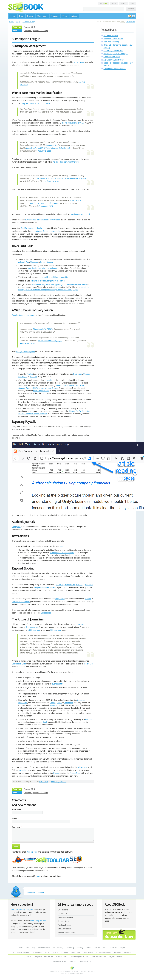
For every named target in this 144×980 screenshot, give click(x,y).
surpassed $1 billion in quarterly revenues (42, 220)
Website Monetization (67, 933)
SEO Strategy (37, 952)
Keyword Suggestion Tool (79, 957)
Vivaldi (65, 385)
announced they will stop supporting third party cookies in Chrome (59, 284)
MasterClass (75, 773)
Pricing (30, 16)
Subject (15, 818)
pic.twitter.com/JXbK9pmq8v (59, 148)
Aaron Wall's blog (29, 22)
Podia (59, 703)
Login (132, 4)
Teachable (68, 703)
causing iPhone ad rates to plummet (43, 268)
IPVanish (89, 585)
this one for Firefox (77, 411)
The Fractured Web (112, 57)
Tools (65, 16)
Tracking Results (65, 925)
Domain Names (64, 921)
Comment (17, 827)
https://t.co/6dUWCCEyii (43, 329)
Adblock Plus (24, 262)
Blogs (18, 22)
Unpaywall (16, 527)
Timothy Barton (85, 961)
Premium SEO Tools (104, 952)
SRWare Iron (39, 388)
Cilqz (77, 385)
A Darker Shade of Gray (114, 60)
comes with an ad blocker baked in (53, 277)
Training (55, 16)
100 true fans (56, 630)
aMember (54, 705)
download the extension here (62, 553)
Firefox (30, 374)
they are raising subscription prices (36, 103)
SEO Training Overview (21, 952)
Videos (74, 16)
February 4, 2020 (27, 343)
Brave (71, 385)
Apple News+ (79, 62)
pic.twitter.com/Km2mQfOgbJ (50, 341)
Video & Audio (88, 952)
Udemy (53, 703)
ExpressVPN (70, 585)
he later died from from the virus (66, 162)
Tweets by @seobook (36, 892)
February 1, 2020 (52, 181)
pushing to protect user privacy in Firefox (48, 281)
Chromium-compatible (21, 602)
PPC (47, 952)
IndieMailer (88, 664)
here (61, 546)
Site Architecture (64, 929)
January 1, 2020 (45, 151)
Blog (21, 16)
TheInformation (32, 627)
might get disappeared (80, 214)
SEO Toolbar (26, 957)
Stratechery (81, 624)
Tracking (55, 952)
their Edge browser (41, 391)
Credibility (64, 952)
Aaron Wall (44, 782)
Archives (113, 948)
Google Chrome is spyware (23, 315)
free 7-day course (38, 921)
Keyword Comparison (98, 957)
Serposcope (46, 613)
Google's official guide (26, 352)
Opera (59, 385)
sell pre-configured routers (45, 587)
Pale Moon (78, 374)
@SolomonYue (41, 178)
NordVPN (60, 585)
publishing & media (59, 782)
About (114, 4)
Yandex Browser (52, 388)
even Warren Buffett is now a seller (46, 231)
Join (104, 4)
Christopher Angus (60, 961)
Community (42, 16)
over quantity (57, 684)
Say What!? (130, 22)
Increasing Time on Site (113, 51)
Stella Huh (73, 961)
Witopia (79, 585)
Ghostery (34, 262)
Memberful (23, 703)
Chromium (49, 380)
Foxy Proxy (60, 599)
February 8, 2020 (46, 206)
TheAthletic (83, 767)
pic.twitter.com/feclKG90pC (49, 203)
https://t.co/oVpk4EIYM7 (36, 148)
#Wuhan (34, 203)
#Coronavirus (75, 200)
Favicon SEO (29, 27)
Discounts (128, 952)
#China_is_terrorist (56, 178)
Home (13, 16)
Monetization (76, 952)
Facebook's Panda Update (115, 69)
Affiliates (97, 948)
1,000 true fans (34, 630)
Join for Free (32, 852)
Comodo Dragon (25, 388)
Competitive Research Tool (44, 957)
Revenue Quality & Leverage (36, 31)
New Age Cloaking (111, 42)
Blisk (82, 385)
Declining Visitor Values (113, 39)
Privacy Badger (46, 262)
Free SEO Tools (44, 948)
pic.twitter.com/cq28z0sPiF (75, 178)
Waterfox (34, 377)
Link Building (63, 910)
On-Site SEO (63, 914)
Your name (17, 810)
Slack (45, 722)
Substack (81, 700)
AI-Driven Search (111, 36)
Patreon (57, 773)
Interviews (118, 952)
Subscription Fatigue (26, 39)
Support (123, 4)
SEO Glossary (58, 948)
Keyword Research (66, 917)
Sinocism (23, 770)
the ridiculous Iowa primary (73, 123)
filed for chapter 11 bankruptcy (34, 228)
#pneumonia (51, 145)
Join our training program (22, 909)
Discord (88, 719)
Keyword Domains (116, 957)
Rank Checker (61, 957)
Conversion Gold (19, 664)
